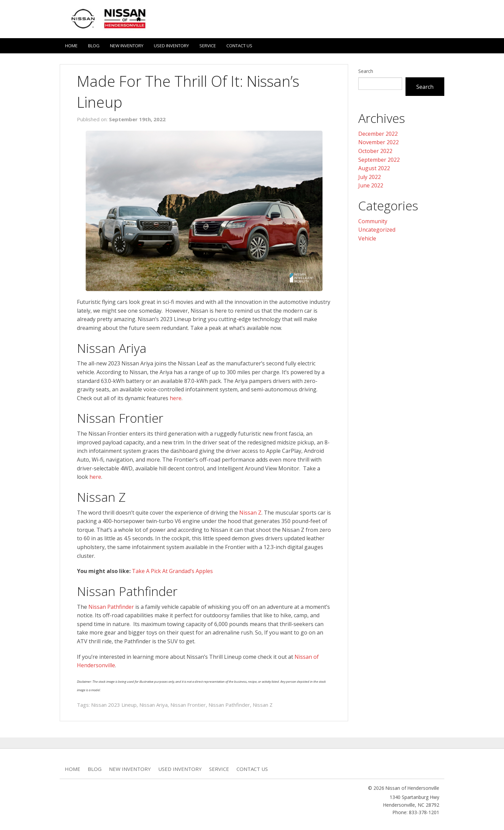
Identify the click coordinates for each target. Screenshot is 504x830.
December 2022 (378, 134)
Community (373, 221)
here (176, 398)
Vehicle (367, 238)
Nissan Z (250, 513)
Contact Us (239, 46)
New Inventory (127, 46)
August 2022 (374, 168)
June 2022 (371, 185)
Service (208, 46)
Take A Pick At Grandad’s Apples (172, 571)
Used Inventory (171, 46)
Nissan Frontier (188, 705)
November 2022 (379, 142)
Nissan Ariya (153, 705)
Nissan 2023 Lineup (114, 705)
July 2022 (370, 177)
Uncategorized (377, 230)
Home (71, 46)
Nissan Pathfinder (111, 607)
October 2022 (375, 151)
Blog (94, 46)
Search (366, 71)
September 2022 (379, 160)
